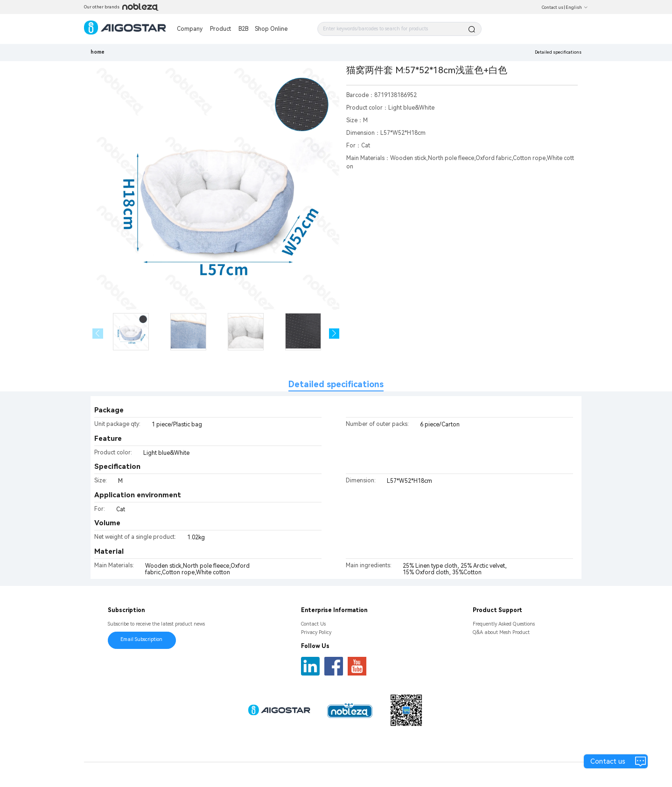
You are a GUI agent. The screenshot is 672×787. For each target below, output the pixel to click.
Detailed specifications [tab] (336, 384)
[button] (334, 334)
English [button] (577, 7)
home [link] (98, 52)
